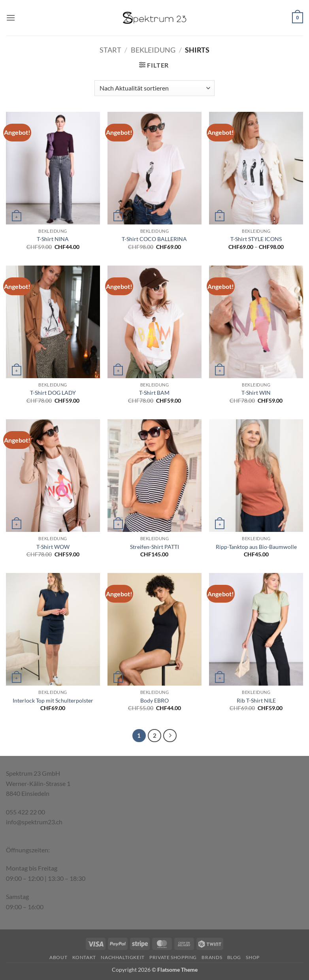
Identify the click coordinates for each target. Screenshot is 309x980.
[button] (11, 18)
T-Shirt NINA (53, 239)
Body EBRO (154, 700)
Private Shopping (173, 957)
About (58, 957)
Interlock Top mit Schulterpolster (53, 700)
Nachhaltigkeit (123, 957)
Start (110, 50)
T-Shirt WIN (256, 393)
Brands (212, 957)
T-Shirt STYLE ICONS (256, 239)
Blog (234, 957)
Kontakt (84, 957)
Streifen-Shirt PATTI (154, 547)
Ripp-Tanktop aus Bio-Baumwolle (256, 547)
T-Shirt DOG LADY (53, 393)
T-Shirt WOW (53, 547)
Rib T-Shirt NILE (256, 700)
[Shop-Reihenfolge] (154, 88)
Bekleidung (153, 50)
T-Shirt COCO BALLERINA (154, 239)
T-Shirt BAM (154, 393)
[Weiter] (170, 736)
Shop (252, 957)
